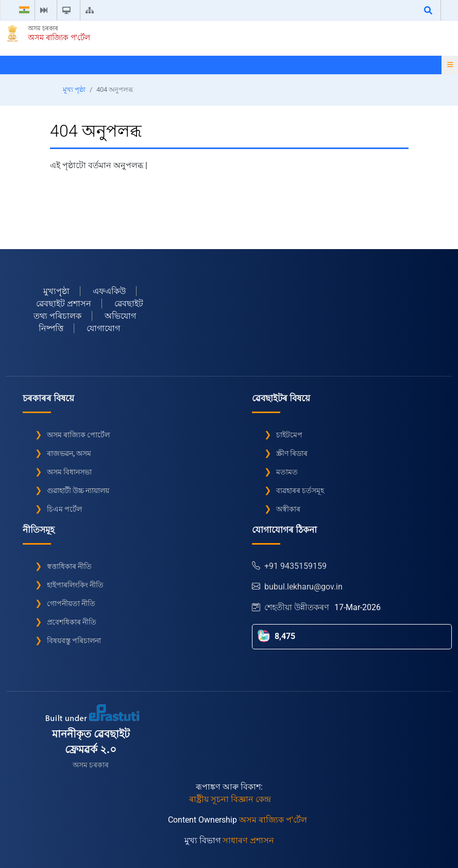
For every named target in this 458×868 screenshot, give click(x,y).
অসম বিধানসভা (69, 472)
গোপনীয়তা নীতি (71, 603)
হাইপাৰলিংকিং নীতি (75, 585)
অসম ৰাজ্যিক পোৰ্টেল (78, 435)
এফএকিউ (109, 291)
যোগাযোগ (103, 328)
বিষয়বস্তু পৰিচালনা (74, 641)
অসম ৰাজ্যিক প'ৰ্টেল (59, 38)
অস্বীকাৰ (288, 509)
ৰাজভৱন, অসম (69, 453)
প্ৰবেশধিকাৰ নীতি (72, 622)
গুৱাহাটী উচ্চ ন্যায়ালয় (78, 490)
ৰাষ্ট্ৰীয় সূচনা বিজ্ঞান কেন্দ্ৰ (230, 799)
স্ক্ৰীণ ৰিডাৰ (292, 453)
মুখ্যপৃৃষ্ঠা (56, 291)
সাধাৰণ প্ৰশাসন (248, 840)
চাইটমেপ (289, 435)
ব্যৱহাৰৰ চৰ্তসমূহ (300, 490)
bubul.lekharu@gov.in (297, 587)
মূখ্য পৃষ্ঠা (74, 89)
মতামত (287, 472)
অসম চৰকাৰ (43, 28)
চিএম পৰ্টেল (64, 509)
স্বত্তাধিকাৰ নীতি (69, 566)
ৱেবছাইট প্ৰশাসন (64, 304)
